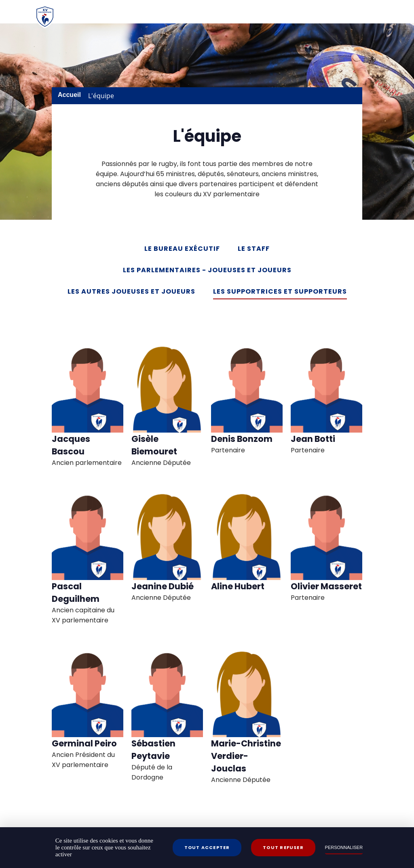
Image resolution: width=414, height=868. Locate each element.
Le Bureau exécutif (182, 249)
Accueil (69, 95)
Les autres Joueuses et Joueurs (131, 291)
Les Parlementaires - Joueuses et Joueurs (207, 270)
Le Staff (254, 249)
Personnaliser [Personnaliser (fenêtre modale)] (344, 847)
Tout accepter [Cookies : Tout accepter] (207, 847)
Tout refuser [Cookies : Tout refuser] (283, 847)
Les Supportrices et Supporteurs (280, 291)
